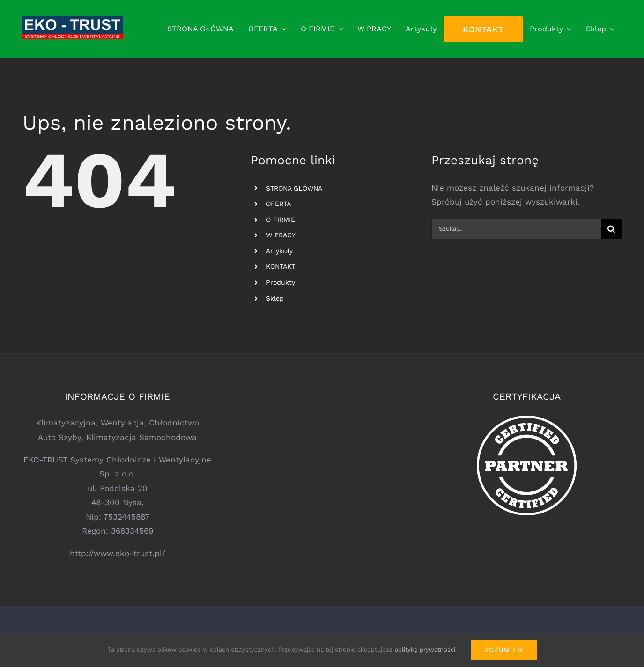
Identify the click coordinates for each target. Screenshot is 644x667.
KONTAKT (281, 266)
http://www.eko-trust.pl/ (118, 553)
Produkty (281, 282)
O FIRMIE (281, 220)
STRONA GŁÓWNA (294, 188)
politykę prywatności (425, 649)
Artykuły (279, 251)
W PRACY (281, 235)
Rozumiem (504, 650)
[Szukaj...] (516, 229)
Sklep (275, 298)
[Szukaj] (611, 229)
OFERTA (278, 204)
